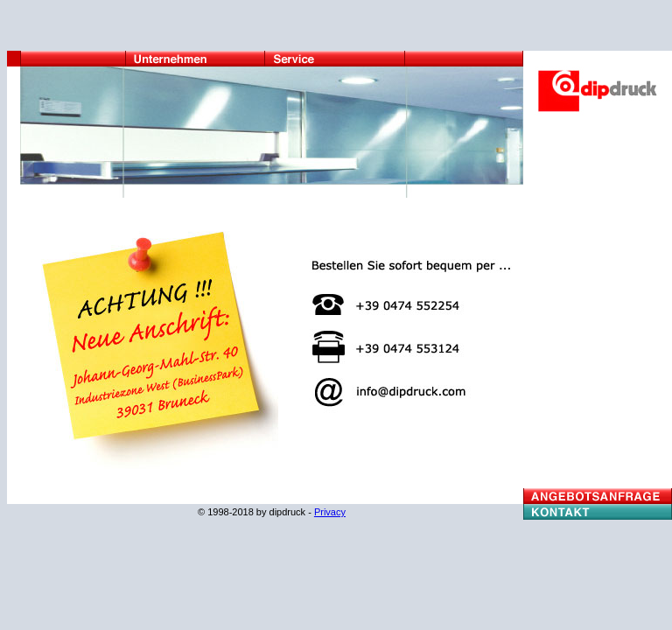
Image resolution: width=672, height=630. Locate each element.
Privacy (330, 512)
